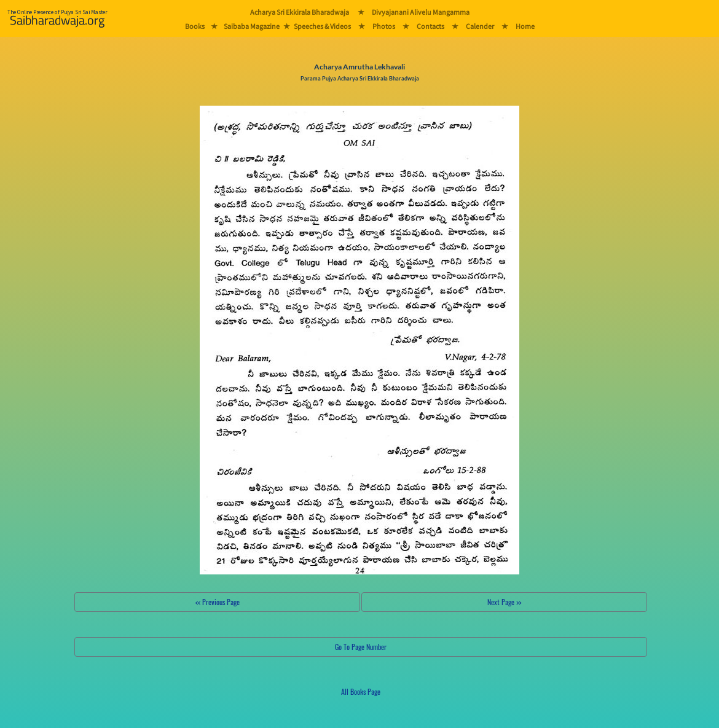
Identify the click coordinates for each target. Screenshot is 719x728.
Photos (384, 26)
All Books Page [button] (361, 691)
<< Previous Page (218, 602)
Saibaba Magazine (252, 26)
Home (525, 26)
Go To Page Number (361, 647)
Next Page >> (504, 602)
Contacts (430, 26)
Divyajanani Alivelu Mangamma (421, 12)
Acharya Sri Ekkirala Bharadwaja (300, 12)
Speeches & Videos (322, 26)
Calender (480, 26)
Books (195, 26)
